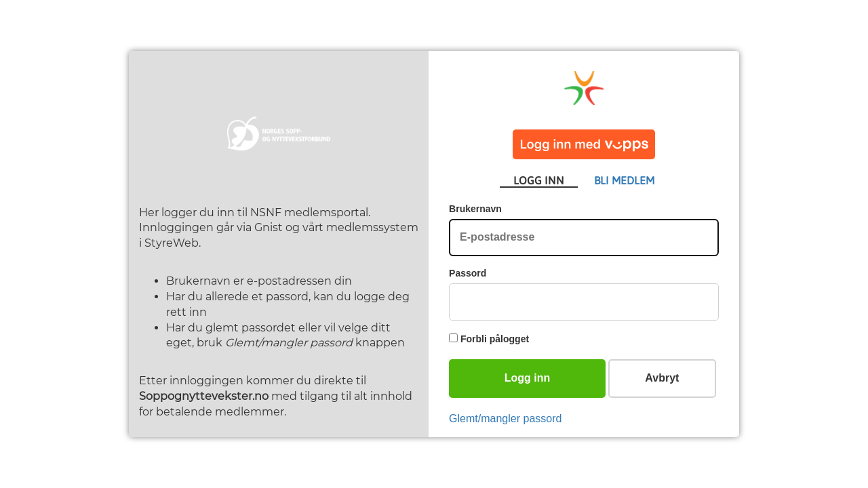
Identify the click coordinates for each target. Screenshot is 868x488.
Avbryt (662, 378)
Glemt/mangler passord (505, 419)
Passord (468, 273)
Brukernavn (475, 209)
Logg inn (528, 378)
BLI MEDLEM (624, 180)
